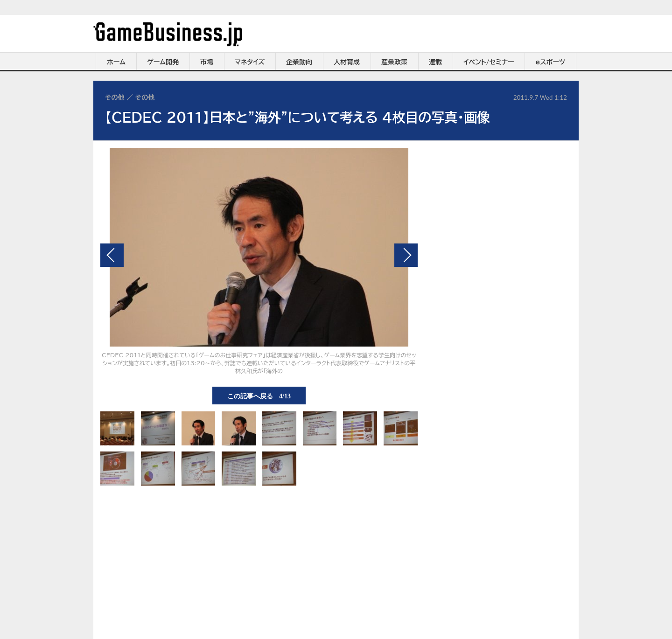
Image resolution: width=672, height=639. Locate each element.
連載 (435, 62)
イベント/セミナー (489, 62)
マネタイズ (250, 62)
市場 (207, 62)
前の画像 (112, 255)
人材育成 (347, 62)
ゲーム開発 (163, 62)
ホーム (116, 62)
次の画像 (406, 255)
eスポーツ (550, 62)
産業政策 (394, 62)
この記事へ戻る (259, 396)
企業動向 (299, 62)
